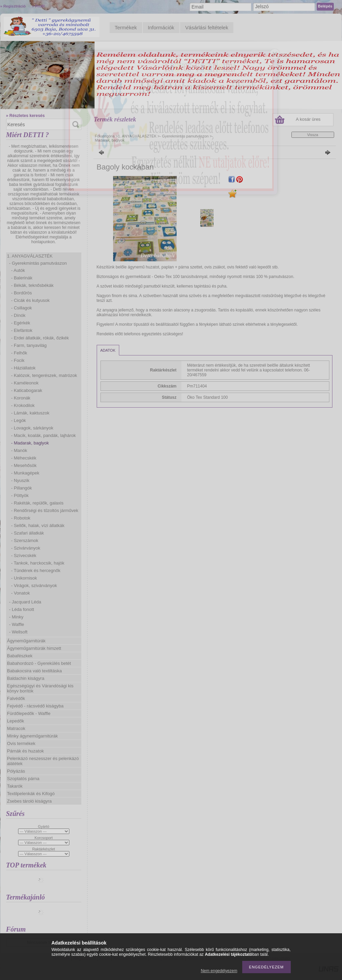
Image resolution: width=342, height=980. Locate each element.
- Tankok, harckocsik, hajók (38, 563)
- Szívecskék (24, 555)
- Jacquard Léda (25, 602)
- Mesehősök (24, 465)
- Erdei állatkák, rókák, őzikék (40, 338)
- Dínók (18, 315)
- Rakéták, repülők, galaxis (37, 503)
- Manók (19, 450)
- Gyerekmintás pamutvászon (38, 263)
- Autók (18, 270)
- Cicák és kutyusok (31, 300)
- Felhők (19, 353)
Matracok (16, 728)
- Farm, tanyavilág (29, 345)
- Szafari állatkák (28, 533)
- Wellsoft (18, 632)
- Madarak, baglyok (30, 443)
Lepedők (16, 721)
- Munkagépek (25, 473)
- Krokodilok (23, 405)
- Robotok (21, 518)
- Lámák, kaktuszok (30, 413)
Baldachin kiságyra (26, 678)
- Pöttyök (20, 495)
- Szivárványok (26, 548)
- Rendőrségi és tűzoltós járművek (45, 510)
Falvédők (16, 698)
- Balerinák (22, 278)
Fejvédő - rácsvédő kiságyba (35, 706)
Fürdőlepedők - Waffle (29, 713)
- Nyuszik (20, 480)
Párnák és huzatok (26, 751)
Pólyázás (16, 771)
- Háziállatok (24, 368)
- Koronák (21, 398)
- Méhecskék (24, 458)
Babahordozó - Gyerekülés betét (39, 663)
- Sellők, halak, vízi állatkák (38, 525)
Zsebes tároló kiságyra (30, 801)
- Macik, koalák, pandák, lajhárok (44, 435)
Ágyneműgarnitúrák (26, 641)
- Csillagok (22, 308)
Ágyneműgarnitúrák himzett (34, 648)
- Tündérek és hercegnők (36, 571)
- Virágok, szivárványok (34, 586)
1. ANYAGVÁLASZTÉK (30, 256)
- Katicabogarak (27, 390)
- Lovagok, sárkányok (32, 428)
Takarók (15, 786)
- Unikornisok (24, 578)
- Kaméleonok (25, 383)
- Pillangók (22, 488)
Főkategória (105, 136)
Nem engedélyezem (219, 971)
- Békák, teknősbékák (32, 285)
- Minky (16, 617)
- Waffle (17, 624)
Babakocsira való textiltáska (35, 671)
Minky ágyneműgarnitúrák (33, 736)
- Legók (19, 420)
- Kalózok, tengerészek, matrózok (44, 375)
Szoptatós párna (23, 779)
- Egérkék (21, 323)
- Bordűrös (22, 293)
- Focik (18, 360)
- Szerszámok (25, 540)
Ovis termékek (21, 743)
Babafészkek (20, 656)
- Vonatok (21, 593)
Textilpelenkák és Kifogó (31, 794)
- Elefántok (22, 330)
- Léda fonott (22, 609)
